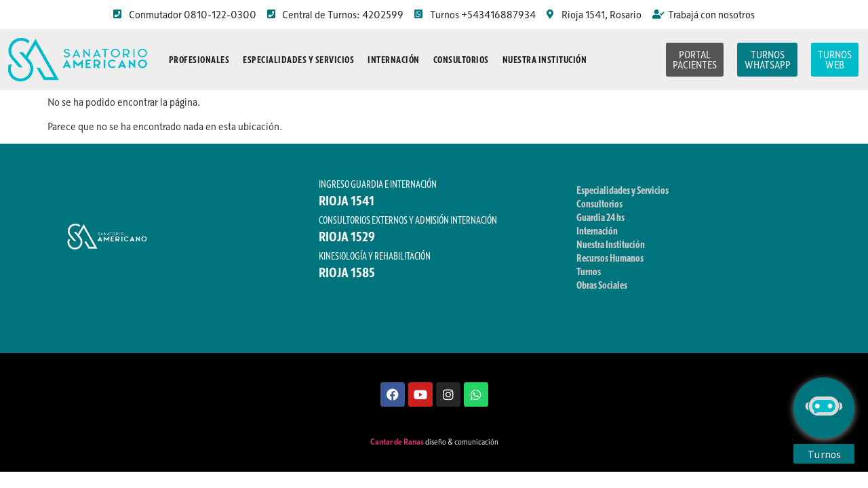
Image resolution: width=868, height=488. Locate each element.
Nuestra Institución (545, 60)
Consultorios (461, 60)
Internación (394, 60)
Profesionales (199, 60)
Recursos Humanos (610, 258)
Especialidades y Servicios (298, 60)
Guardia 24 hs (600, 217)
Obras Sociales (602, 285)
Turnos (589, 271)
